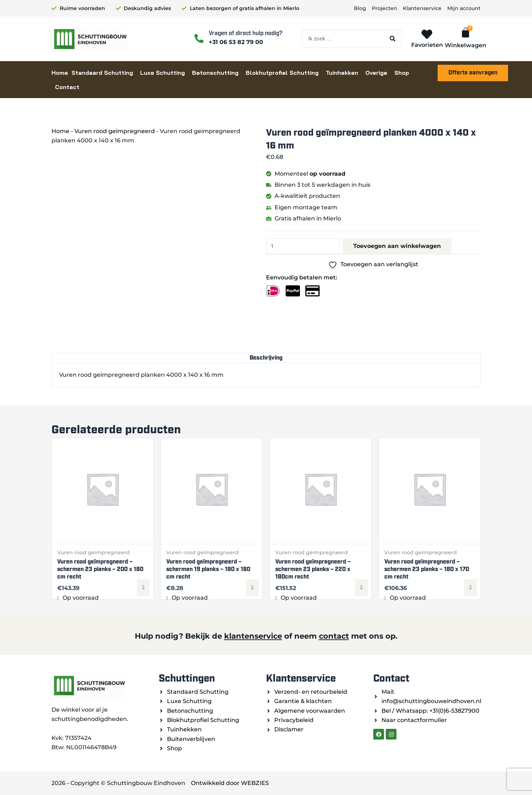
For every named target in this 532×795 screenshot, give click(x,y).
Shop (402, 73)
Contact (67, 87)
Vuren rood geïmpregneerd (115, 131)
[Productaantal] (303, 247)
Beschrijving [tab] (266, 358)
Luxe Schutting (162, 73)
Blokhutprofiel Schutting (282, 73)
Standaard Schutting (102, 73)
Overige (376, 73)
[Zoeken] (393, 39)
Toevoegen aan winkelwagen (399, 246)
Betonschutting (215, 73)
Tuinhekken (342, 73)
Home (60, 73)
